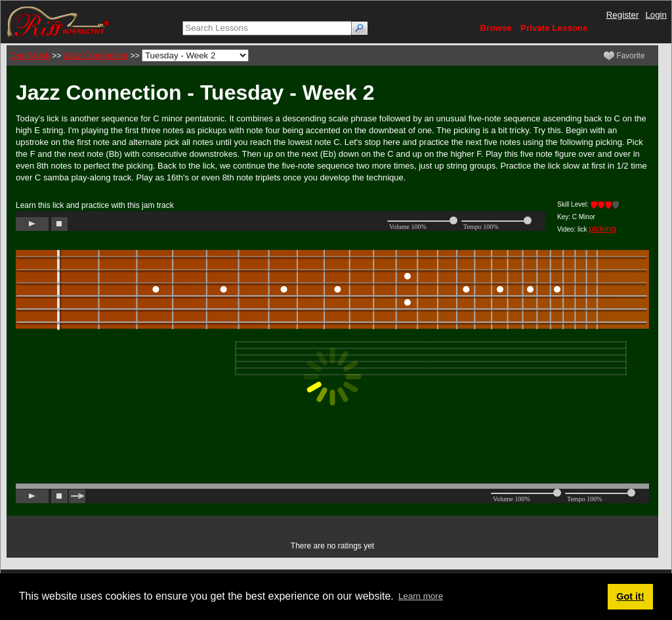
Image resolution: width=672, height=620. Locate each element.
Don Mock (30, 55)
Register (623, 15)
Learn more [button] (421, 596)
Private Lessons (554, 28)
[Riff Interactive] (58, 21)
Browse (496, 28)
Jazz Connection (96, 55)
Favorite (624, 56)
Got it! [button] (630, 596)
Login (656, 15)
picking (602, 229)
